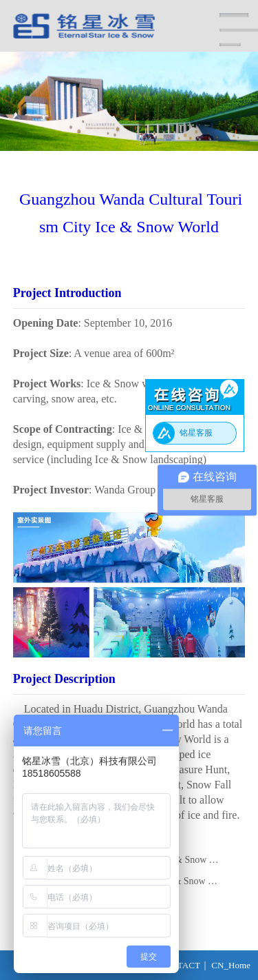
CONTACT (179, 965)
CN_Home (231, 965)
